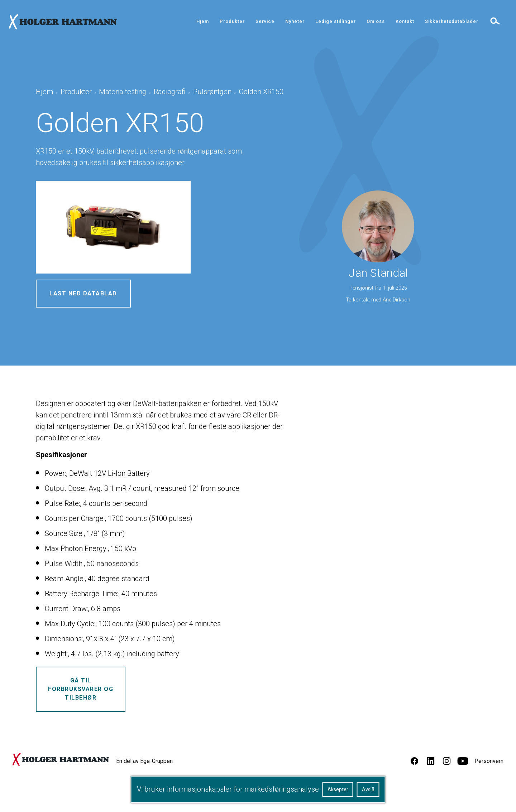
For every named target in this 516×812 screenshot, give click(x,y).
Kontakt (405, 21)
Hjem (203, 21)
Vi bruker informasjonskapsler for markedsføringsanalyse (228, 789)
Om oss (376, 21)
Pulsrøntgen (212, 92)
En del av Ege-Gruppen (144, 761)
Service (265, 21)
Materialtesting (123, 92)
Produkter (232, 21)
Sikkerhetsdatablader (452, 21)
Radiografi (170, 92)
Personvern (489, 761)
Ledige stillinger (336, 21)
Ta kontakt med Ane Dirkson (378, 300)
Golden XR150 (261, 92)
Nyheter (295, 21)
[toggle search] (494, 21)
